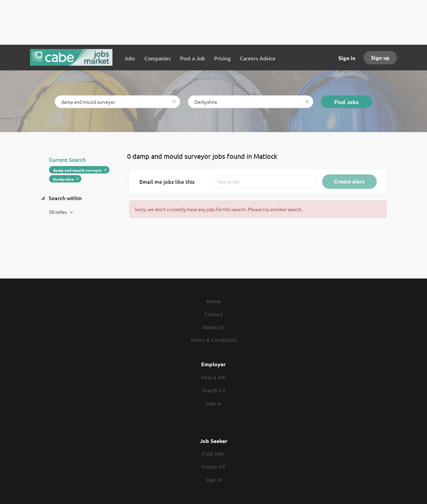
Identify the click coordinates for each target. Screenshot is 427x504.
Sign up (380, 58)
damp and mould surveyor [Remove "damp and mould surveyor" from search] (78, 170)
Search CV (214, 390)
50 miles (58, 212)
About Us (213, 327)
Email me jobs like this (167, 181)
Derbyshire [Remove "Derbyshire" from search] (64, 179)
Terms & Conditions (214, 340)
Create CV (214, 466)
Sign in (347, 58)
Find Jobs (346, 102)
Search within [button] (65, 198)
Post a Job (213, 377)
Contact (214, 314)
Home (214, 301)
